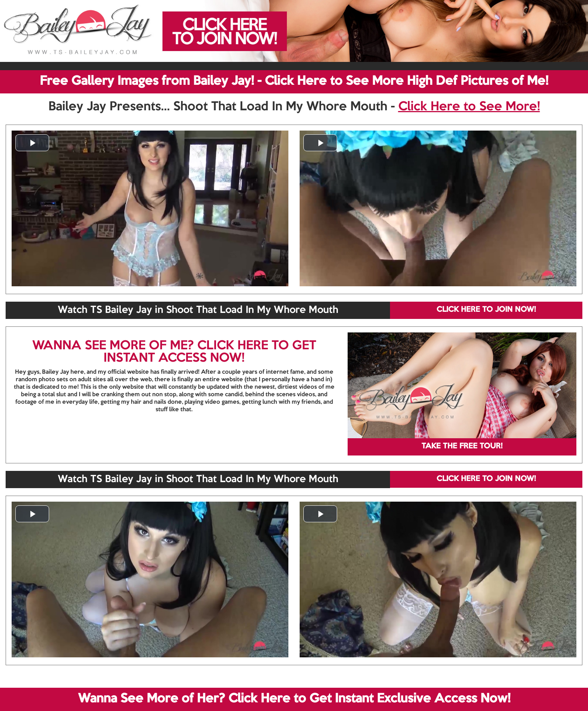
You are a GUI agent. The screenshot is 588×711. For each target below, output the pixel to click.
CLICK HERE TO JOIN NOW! (486, 310)
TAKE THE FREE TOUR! (462, 446)
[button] (32, 143)
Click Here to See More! (469, 107)
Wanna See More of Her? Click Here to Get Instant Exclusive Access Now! (294, 699)
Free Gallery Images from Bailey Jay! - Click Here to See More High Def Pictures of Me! (294, 81)
